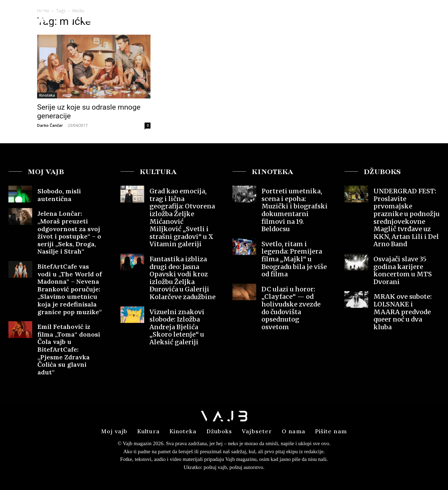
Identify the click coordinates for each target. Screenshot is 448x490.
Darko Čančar (50, 125)
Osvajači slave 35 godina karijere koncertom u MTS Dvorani (403, 270)
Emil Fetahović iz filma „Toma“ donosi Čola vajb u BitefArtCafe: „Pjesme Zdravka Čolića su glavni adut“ (69, 349)
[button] (388, 19)
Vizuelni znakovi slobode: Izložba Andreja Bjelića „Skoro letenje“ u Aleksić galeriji (177, 327)
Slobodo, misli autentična (59, 195)
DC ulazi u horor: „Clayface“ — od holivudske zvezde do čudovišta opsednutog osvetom (291, 308)
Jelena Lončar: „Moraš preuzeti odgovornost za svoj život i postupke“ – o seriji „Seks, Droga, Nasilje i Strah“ (69, 232)
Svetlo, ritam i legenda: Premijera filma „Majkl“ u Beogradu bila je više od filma (294, 259)
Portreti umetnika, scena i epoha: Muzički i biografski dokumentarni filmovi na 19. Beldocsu (295, 210)
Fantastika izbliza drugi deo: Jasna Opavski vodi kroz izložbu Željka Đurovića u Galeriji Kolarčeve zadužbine (183, 278)
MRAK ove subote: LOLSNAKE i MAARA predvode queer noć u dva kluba (402, 312)
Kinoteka (47, 95)
